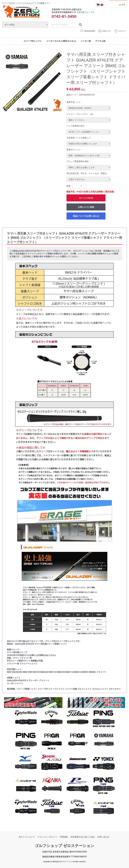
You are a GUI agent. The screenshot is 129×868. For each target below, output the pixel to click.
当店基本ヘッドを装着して (79, 138)
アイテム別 (100, 41)
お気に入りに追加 (86, 207)
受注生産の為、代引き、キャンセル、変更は (87, 173)
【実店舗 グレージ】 (86, 12)
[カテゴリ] (25, 25)
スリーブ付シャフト (33, 41)
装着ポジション (74, 150)
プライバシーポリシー (47, 837)
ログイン (120, 31)
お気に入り (105, 31)
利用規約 (64, 837)
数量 (69, 186)
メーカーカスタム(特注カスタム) (61, 41)
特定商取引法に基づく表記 (83, 837)
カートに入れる (86, 198)
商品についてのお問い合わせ (86, 216)
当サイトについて (27, 837)
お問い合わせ (103, 837)
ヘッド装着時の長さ (76, 126)
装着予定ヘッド (74, 102)
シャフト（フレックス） (78, 114)
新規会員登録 (87, 31)
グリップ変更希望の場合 (78, 161)
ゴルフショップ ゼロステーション (64, 846)
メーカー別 (86, 41)
